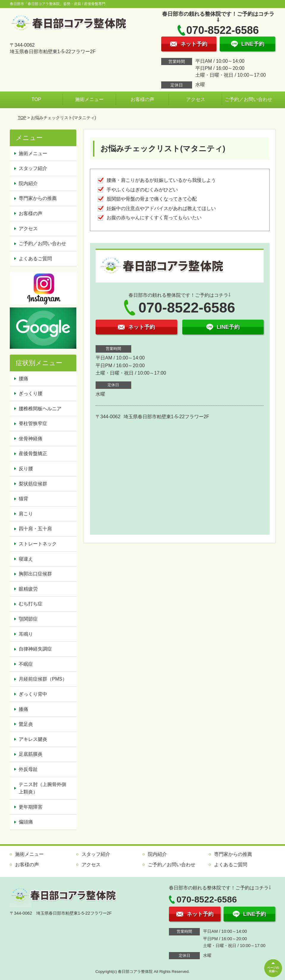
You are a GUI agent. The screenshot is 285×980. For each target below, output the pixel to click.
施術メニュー (89, 99)
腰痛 (23, 379)
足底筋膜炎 (31, 754)
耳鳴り (26, 634)
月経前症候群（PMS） (43, 679)
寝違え (26, 559)
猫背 (23, 499)
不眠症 (26, 664)
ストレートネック (38, 544)
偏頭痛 (26, 822)
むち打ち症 (31, 604)
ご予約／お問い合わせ (248, 99)
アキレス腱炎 (33, 739)
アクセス (196, 99)
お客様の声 (142, 99)
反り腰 (26, 469)
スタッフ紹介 (33, 168)
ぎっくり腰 (31, 393)
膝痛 (23, 709)
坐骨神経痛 (31, 439)
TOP (36, 99)
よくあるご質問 (35, 259)
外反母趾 (28, 769)
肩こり (26, 514)
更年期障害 (31, 807)
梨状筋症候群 (33, 484)
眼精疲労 (28, 589)
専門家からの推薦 (38, 198)
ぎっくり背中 (33, 694)
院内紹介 (28, 183)
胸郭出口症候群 (35, 574)
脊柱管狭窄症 (33, 423)
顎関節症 (28, 619)
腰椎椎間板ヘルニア (40, 409)
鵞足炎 (26, 724)
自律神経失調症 (35, 649)
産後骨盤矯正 (33, 453)
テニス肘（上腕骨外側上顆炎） (42, 788)
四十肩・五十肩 (35, 529)
